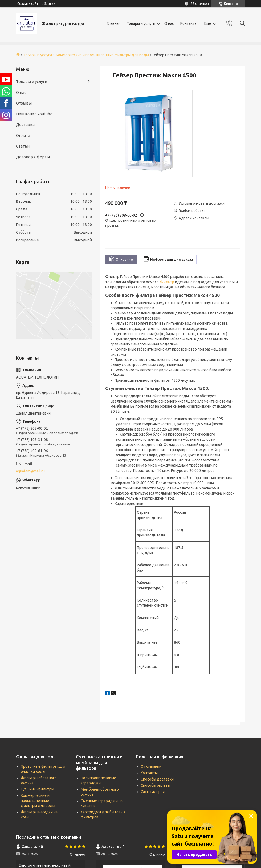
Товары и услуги (141, 23)
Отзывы (24, 103)
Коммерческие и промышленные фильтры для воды (102, 55)
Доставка (25, 124)
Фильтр (167, 282)
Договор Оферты (33, 157)
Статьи (23, 146)
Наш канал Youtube (34, 114)
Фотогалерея (153, 792)
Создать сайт (28, 4)
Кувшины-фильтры (37, 789)
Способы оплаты (155, 785)
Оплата (23, 135)
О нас (169, 23)
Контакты (189, 23)
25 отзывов (200, 4)
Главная (114, 23)
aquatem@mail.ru (30, 471)
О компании (151, 766)
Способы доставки (157, 779)
